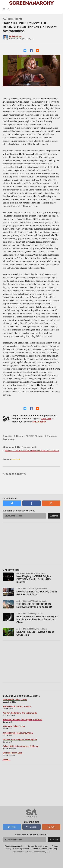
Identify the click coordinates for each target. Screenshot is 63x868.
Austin (9, 436)
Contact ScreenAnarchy (38, 846)
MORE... (6, 759)
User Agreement (22, 849)
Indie (40, 436)
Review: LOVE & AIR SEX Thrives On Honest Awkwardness (32, 451)
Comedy (20, 436)
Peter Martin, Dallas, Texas (15, 700)
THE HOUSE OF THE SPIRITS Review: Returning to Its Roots (34, 606)
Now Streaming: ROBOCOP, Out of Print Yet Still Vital (37, 593)
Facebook (31, 827)
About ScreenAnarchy (14, 846)
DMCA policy (39, 422)
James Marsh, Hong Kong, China (18, 733)
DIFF (31, 436)
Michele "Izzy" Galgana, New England (20, 740)
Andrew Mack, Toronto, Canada (17, 706)
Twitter (12, 827)
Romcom (10, 440)
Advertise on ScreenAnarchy (45, 849)
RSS (51, 827)
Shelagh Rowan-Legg (12, 753)
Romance (52, 436)
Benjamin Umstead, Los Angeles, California (22, 720)
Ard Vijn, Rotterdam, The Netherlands (20, 713)
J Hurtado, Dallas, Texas (14, 726)
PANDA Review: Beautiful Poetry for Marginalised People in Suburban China (37, 619)
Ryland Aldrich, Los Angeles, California (21, 746)
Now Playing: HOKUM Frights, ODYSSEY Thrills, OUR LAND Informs (34, 579)
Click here (46, 419)
